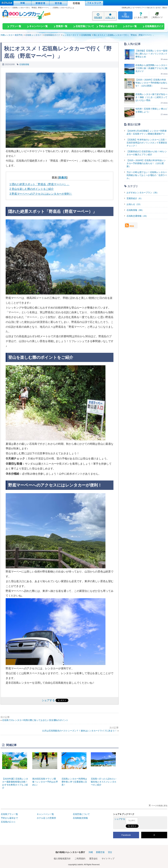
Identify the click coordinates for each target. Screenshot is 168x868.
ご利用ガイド (156, 15)
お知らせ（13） (134, 204)
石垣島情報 (24, 64)
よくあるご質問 (140, 15)
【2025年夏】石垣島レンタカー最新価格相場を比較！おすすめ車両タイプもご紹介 (16, 771)
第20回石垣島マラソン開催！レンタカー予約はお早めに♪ (45, 769)
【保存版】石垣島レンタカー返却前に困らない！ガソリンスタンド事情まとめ (151, 54)
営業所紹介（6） (135, 198)
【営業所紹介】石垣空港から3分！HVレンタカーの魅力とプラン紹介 (147, 153)
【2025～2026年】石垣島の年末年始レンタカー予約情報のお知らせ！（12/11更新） (151, 83)
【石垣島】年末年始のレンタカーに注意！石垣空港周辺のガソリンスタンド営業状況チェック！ (147, 143)
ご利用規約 (80, 859)
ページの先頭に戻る (159, 806)
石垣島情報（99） (135, 210)
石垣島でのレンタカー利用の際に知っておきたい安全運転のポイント (35, 720)
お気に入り (110, 16)
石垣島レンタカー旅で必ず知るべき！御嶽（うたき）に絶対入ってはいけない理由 (151, 97)
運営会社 (93, 859)
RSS (129, 225)
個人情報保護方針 (62, 859)
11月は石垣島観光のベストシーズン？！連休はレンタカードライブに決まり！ (79, 731)
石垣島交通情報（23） (137, 216)
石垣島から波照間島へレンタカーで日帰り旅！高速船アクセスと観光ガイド (151, 68)
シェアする (48, 700)
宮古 (110, 852)
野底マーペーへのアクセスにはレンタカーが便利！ (41, 194)
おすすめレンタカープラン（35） (143, 193)
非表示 (62, 178)
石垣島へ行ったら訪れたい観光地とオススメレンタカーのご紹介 (104, 769)
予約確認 (125, 15)
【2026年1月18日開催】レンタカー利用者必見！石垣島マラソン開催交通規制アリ (147, 132)
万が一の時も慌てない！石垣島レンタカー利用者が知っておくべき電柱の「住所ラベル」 (147, 175)
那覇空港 (100, 852)
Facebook (126, 835)
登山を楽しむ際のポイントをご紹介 (32, 189)
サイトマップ (108, 859)
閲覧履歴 (98, 16)
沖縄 (91, 852)
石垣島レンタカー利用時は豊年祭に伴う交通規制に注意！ (75, 769)
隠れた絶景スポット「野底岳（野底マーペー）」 (40, 184)
